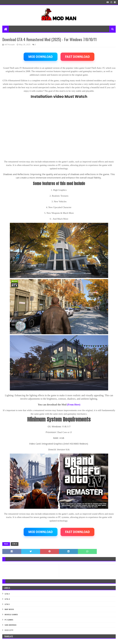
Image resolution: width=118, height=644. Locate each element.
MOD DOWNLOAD (41, 57)
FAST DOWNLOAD (77, 57)
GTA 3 (7, 594)
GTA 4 (15, 544)
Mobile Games (11, 615)
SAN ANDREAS (11, 625)
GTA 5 (7, 604)
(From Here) (74, 405)
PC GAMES (9, 620)
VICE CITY (9, 630)
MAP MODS (9, 609)
